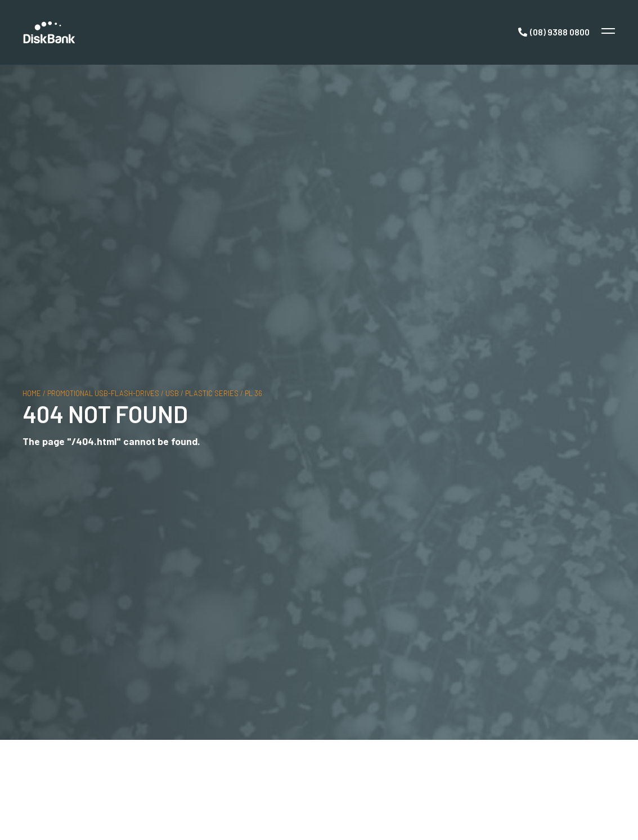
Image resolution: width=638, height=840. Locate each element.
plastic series (212, 393)
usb (172, 393)
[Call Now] (554, 32)
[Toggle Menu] (607, 32)
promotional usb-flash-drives (103, 393)
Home (32, 393)
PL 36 (253, 393)
